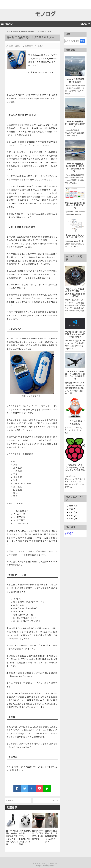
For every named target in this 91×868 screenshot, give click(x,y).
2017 (71, 509)
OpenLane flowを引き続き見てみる (75, 236)
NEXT (55, 801)
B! (32, 788)
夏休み (40, 46)
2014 (71, 519)
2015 (71, 515)
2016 (71, 512)
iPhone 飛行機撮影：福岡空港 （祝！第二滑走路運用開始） (75, 167)
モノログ (45, 14)
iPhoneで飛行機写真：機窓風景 (75, 81)
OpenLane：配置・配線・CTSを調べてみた (75, 205)
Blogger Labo (50, 866)
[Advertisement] (16, 4)
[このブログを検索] (72, 41)
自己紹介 (69, 533)
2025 (71, 506)
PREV (9, 801)
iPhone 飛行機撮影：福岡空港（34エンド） (75, 124)
